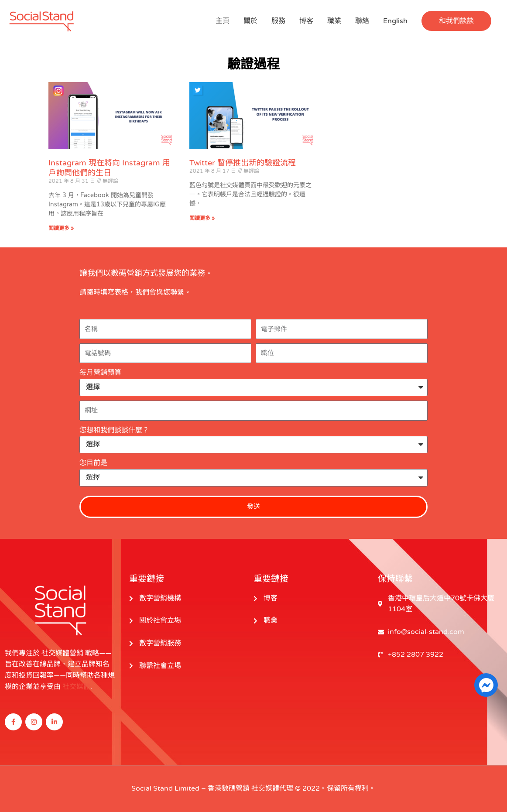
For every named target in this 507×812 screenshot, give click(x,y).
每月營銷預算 (100, 373)
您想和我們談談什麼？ (114, 430)
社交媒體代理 (272, 788)
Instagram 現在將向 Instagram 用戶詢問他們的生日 (109, 168)
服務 (278, 21)
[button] (456, 21)
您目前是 (93, 463)
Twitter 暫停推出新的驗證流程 (243, 163)
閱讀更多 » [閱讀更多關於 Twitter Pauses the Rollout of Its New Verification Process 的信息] (202, 218)
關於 (250, 21)
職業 (334, 21)
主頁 (223, 21)
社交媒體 (76, 687)
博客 (306, 21)
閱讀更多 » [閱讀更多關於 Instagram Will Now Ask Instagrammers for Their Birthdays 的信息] (61, 228)
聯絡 (362, 21)
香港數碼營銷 (229, 788)
